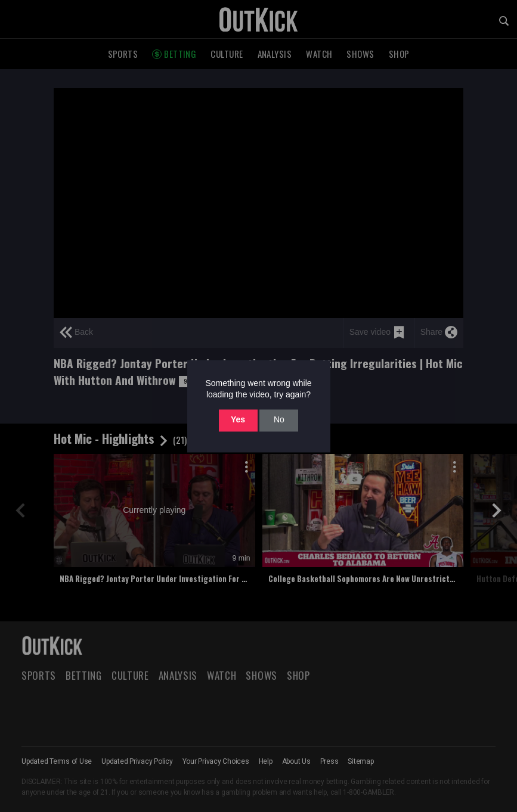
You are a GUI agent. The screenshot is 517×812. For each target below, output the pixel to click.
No (279, 420)
